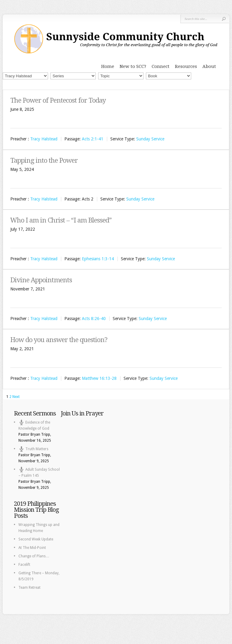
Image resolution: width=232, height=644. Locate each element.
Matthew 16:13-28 (99, 379)
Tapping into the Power (44, 160)
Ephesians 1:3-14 (98, 259)
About (209, 66)
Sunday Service (150, 139)
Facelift (24, 565)
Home (108, 66)
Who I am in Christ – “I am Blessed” (61, 220)
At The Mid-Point (32, 548)
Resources (186, 66)
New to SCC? (133, 66)
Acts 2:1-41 (93, 139)
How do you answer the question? (59, 340)
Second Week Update (36, 539)
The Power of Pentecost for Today (58, 100)
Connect (161, 66)
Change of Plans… (34, 556)
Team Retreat (29, 588)
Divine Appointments (41, 280)
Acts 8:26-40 (94, 319)
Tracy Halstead (44, 139)
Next (16, 397)
